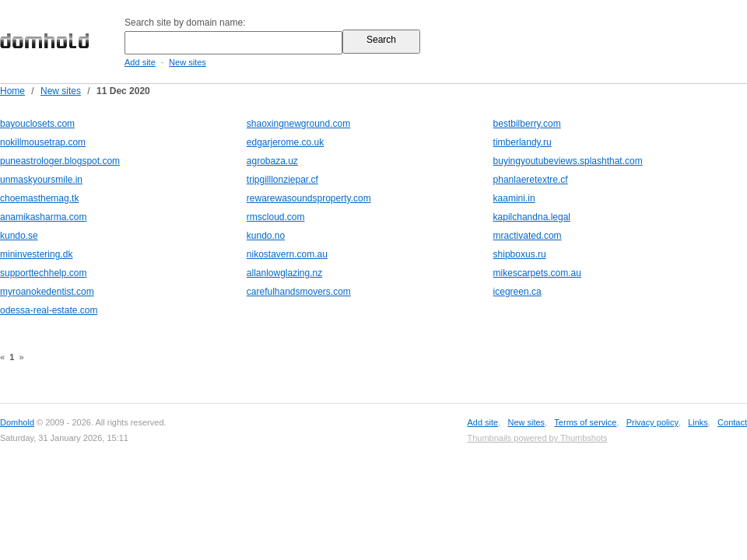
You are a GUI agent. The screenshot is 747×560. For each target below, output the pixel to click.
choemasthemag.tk (39, 198)
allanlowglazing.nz (284, 273)
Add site (140, 62)
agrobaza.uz (272, 161)
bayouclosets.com (37, 124)
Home (12, 91)
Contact (732, 422)
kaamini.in (514, 198)
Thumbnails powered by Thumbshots (537, 438)
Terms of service (585, 422)
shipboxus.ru (520, 254)
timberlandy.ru (523, 142)
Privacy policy (652, 422)
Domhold (17, 422)
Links (698, 422)
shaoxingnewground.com (298, 124)
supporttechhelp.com (43, 273)
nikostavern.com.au (287, 254)
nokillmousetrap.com (43, 142)
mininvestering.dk (36, 254)
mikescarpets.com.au (537, 273)
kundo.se (19, 236)
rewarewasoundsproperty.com (309, 198)
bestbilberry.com (527, 124)
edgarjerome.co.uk (285, 142)
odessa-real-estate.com (49, 310)
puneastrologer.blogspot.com (60, 161)
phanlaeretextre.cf (531, 180)
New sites (188, 62)
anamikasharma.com (43, 217)
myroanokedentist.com (47, 292)
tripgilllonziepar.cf (282, 180)
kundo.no (266, 236)
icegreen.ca (517, 292)
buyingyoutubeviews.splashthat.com (568, 161)
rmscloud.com (276, 217)
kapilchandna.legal (532, 217)
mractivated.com (528, 236)
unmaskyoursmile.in (41, 180)
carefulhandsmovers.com (299, 292)
